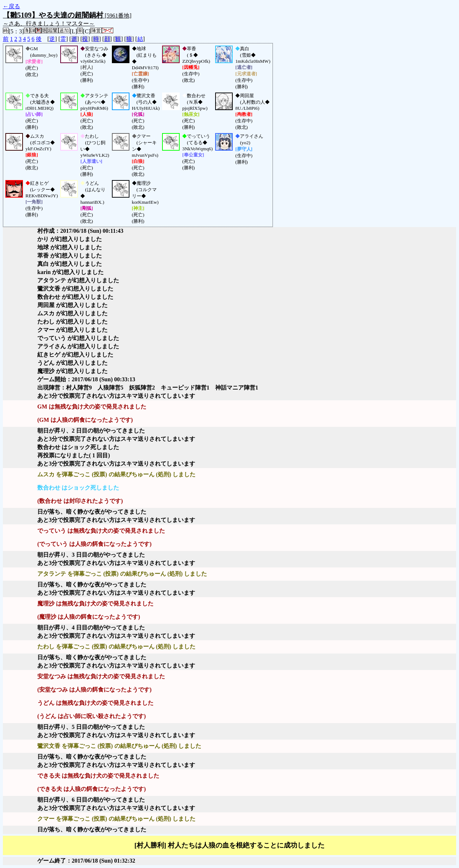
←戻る (11, 6)
